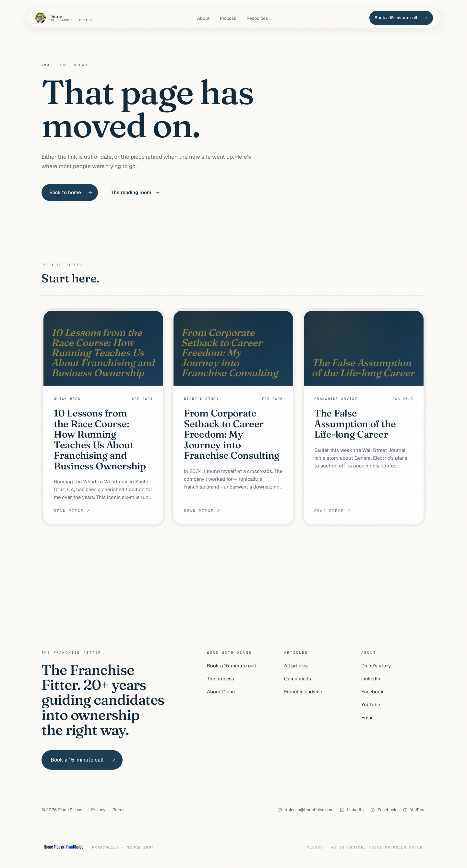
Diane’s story (376, 666)
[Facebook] (383, 810)
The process (221, 679)
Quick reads (298, 679)
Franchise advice (303, 692)
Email (367, 718)
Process (228, 18)
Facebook (372, 692)
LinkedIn (371, 679)
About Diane (221, 692)
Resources (257, 18)
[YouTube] (414, 810)
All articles (296, 666)
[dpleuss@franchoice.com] (305, 810)
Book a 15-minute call (231, 666)
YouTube (371, 705)
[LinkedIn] (352, 810)
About (203, 18)
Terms (119, 810)
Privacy (98, 810)
